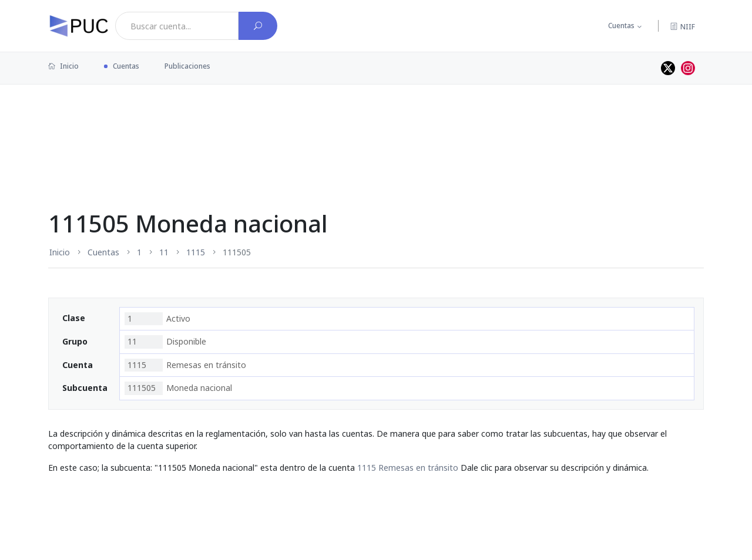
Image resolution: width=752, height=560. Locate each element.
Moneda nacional (178, 388)
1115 (196, 252)
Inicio (63, 66)
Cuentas (621, 26)
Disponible (165, 342)
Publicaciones (187, 66)
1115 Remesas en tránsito (408, 468)
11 (164, 252)
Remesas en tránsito (185, 365)
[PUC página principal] (79, 26)
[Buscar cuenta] (258, 26)
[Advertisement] (376, 123)
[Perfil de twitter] (668, 68)
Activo (157, 319)
